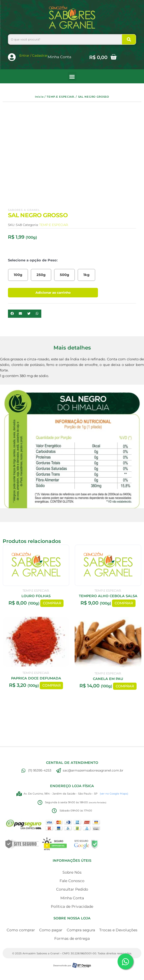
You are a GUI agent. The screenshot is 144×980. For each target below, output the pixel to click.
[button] (72, 76)
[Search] (129, 39)
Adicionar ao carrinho (53, 292)
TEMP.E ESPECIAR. (61, 97)
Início (39, 97)
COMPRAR (52, 603)
